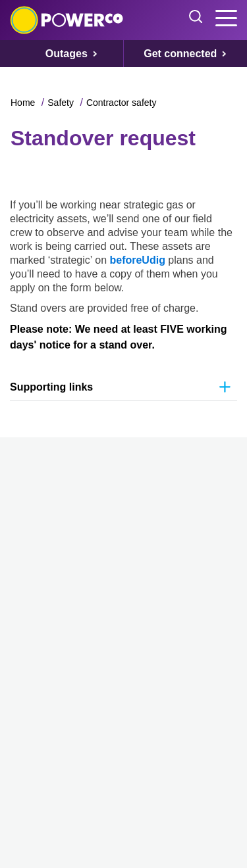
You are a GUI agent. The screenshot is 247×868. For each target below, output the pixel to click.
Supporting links (51, 387)
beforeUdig (139, 260)
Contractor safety (122, 103)
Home (23, 103)
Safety (61, 103)
